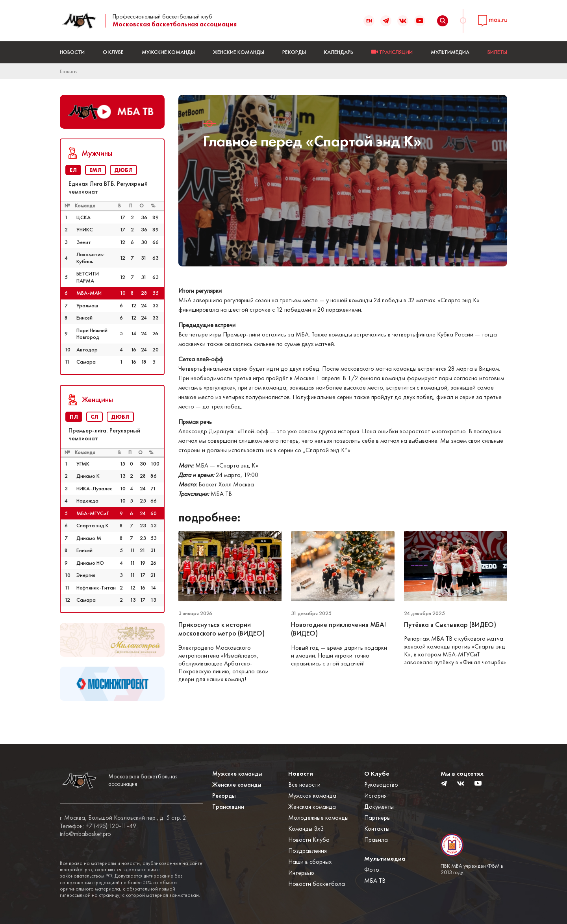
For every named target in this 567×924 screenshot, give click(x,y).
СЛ (94, 417)
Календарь (339, 52)
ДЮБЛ (123, 170)
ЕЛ (73, 170)
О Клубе (113, 52)
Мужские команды (168, 52)
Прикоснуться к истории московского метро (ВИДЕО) (221, 629)
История (375, 796)
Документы (379, 807)
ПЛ (74, 417)
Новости (72, 52)
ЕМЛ (95, 170)
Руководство (381, 784)
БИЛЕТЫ (497, 52)
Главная (69, 71)
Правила (376, 840)
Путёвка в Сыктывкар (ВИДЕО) (450, 625)
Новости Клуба (309, 840)
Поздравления (308, 851)
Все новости (304, 784)
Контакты (377, 829)
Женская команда (312, 807)
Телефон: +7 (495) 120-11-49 (98, 826)
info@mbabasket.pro (85, 834)
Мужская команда (312, 796)
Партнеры (377, 818)
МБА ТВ (375, 881)
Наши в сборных (310, 862)
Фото (372, 869)
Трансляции (228, 807)
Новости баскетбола (317, 884)
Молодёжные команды (318, 818)
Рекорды (294, 52)
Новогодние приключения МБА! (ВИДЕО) (338, 629)
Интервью (301, 873)
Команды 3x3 (306, 829)
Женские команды (239, 52)
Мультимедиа (450, 52)
